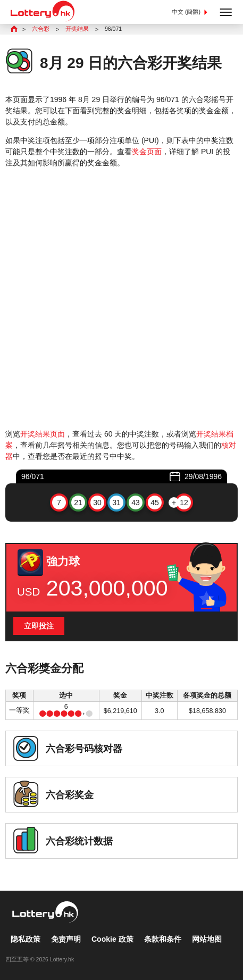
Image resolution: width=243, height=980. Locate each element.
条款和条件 (163, 939)
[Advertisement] (121, 299)
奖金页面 (147, 152)
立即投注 (39, 626)
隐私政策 (26, 939)
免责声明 (66, 939)
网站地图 (207, 939)
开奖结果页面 (43, 434)
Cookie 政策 (112, 939)
